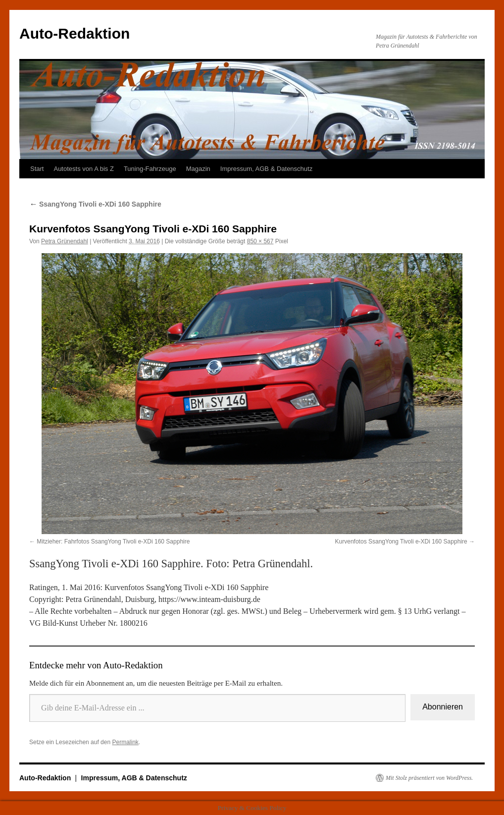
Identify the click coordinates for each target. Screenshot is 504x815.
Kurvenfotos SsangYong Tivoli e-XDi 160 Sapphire (401, 542)
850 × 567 (260, 241)
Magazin (198, 169)
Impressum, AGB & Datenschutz (266, 169)
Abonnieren (443, 707)
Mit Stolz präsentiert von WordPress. (429, 778)
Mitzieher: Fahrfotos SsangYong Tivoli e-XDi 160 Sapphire (113, 542)
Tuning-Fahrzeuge (150, 169)
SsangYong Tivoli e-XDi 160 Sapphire (95, 204)
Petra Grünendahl (65, 241)
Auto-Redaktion (75, 33)
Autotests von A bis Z (83, 169)
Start (37, 169)
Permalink (125, 742)
